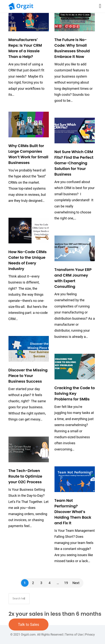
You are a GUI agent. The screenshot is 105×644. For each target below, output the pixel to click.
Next (76, 583)
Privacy (90, 635)
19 (66, 583)
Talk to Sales (29, 625)
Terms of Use (74, 635)
